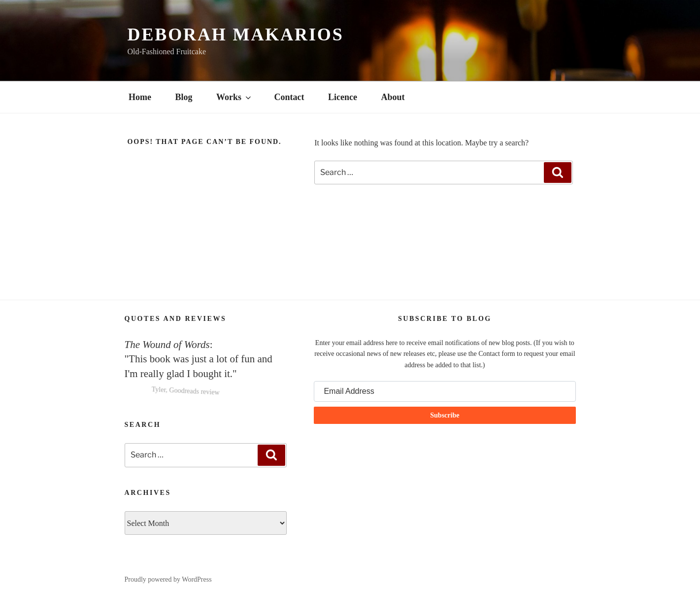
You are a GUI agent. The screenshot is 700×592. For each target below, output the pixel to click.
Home (140, 97)
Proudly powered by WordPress (168, 579)
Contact (289, 97)
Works (234, 97)
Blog (183, 97)
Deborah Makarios (236, 35)
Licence (343, 97)
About (393, 97)
